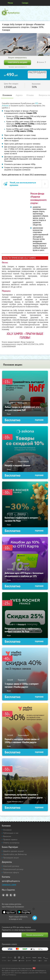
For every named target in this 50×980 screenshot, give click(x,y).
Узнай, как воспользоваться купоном (23, 184)
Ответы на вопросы (11, 843)
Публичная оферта (11, 872)
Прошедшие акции (11, 858)
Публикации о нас (11, 833)
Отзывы (30, 95)
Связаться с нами (9, 885)
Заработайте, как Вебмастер (15, 854)
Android (5, 106)
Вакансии (7, 836)
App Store (9, 912)
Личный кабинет (47, 3)
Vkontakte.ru (7, 895)
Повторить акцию (17, 62)
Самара (25, 3)
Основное (7, 95)
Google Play (24, 912)
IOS (37, 103)
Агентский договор (11, 866)
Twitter (11, 895)
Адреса (19, 95)
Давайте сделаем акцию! (13, 851)
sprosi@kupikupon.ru (11, 881)
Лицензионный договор (13, 869)
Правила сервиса (10, 839)
